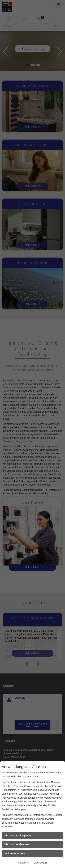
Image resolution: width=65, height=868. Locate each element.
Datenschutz (40, 863)
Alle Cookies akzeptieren (18, 836)
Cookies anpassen (14, 853)
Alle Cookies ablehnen (17, 844)
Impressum (24, 863)
